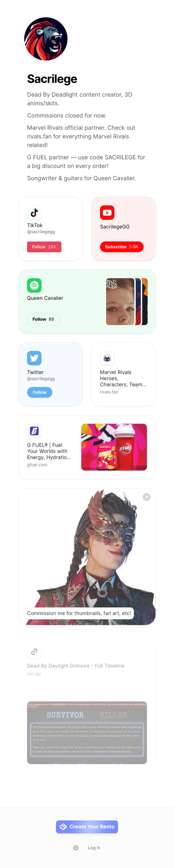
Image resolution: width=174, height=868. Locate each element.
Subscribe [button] (122, 247)
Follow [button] (40, 393)
